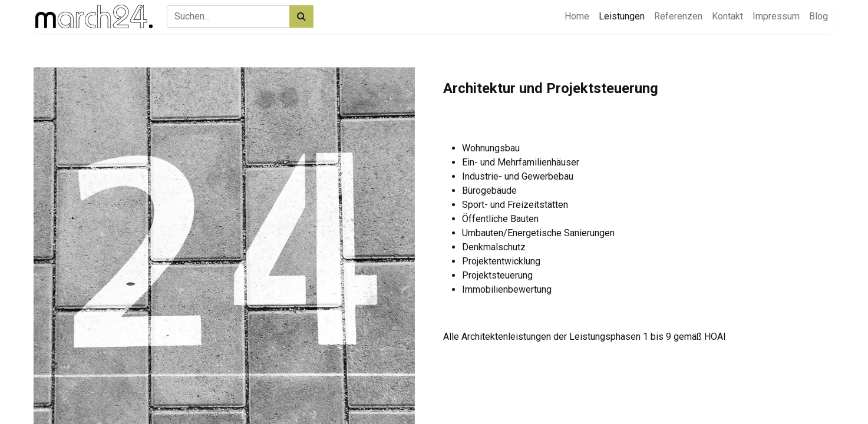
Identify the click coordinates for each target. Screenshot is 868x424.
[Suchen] (301, 16)
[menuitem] (577, 16)
